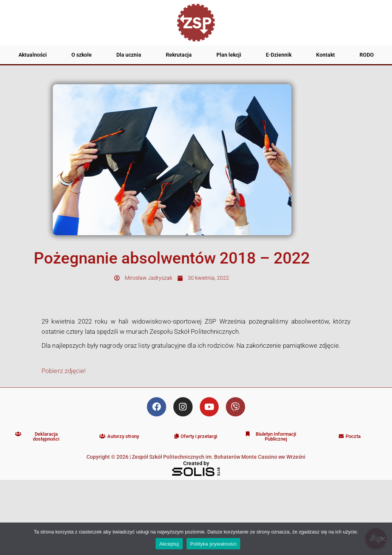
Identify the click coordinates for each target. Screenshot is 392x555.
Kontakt (326, 55)
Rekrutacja (179, 55)
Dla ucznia (129, 55)
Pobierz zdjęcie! (64, 371)
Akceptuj (169, 544)
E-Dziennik (279, 55)
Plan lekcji (229, 55)
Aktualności (33, 55)
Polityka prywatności (214, 544)
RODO (367, 55)
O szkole (82, 55)
